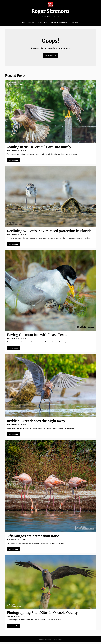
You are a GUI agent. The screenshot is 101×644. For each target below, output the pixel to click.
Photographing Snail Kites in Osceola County (42, 614)
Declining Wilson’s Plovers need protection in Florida (49, 231)
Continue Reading (13, 161)
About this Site (75, 23)
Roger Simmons (51, 11)
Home (23, 23)
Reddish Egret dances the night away (36, 422)
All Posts (31, 23)
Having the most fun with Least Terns (37, 336)
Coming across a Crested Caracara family (39, 147)
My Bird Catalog (42, 23)
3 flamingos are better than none (33, 538)
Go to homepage (51, 55)
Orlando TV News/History (59, 23)
